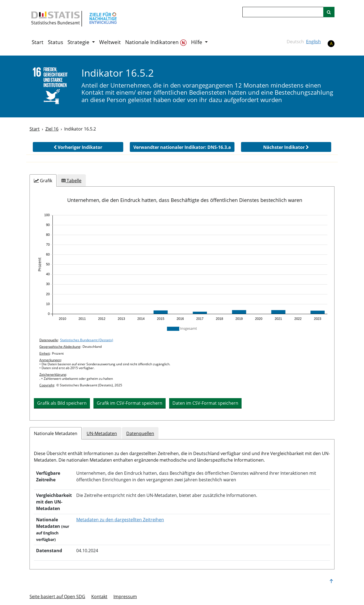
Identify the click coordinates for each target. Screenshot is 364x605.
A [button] (331, 44)
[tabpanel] (182, 304)
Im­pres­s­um (125, 597)
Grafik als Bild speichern (62, 403)
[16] (52, 86)
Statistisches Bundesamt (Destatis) (87, 340)
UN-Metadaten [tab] (102, 433)
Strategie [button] (79, 42)
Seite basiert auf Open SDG (57, 597)
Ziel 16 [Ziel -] (52, 129)
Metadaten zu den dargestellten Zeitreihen (120, 520)
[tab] (43, 181)
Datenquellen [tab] (140, 433)
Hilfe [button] (197, 42)
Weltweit (110, 42)
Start (38, 42)
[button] (78, 147)
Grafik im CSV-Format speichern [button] (130, 403)
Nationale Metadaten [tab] (56, 433)
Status (55, 42)
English (313, 42)
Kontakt (99, 597)
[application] (182, 267)
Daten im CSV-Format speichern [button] (205, 403)
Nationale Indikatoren (156, 42)
